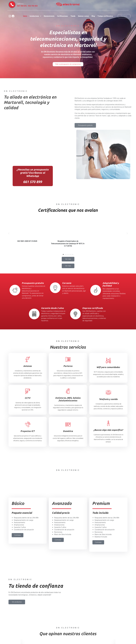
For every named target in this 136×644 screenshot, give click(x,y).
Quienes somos (83, 16)
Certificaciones (62, 16)
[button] (9, 233)
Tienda (73, 16)
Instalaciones (35, 16)
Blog (93, 16)
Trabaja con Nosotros (105, 16)
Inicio (25, 16)
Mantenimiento (49, 16)
